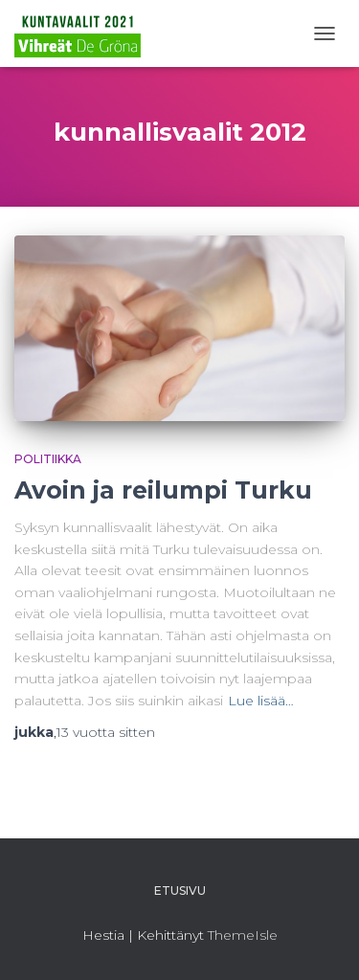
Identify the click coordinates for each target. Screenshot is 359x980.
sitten (106, 732)
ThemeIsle (243, 935)
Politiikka (48, 459)
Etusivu (180, 891)
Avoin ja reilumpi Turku (163, 490)
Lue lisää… (261, 701)
